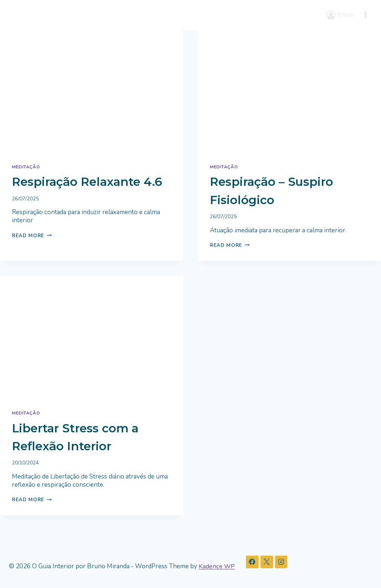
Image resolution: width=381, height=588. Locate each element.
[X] (267, 562)
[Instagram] (282, 562)
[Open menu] (365, 15)
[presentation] (92, 91)
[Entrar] (340, 15)
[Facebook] (253, 562)
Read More (32, 253)
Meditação (26, 166)
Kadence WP (217, 566)
